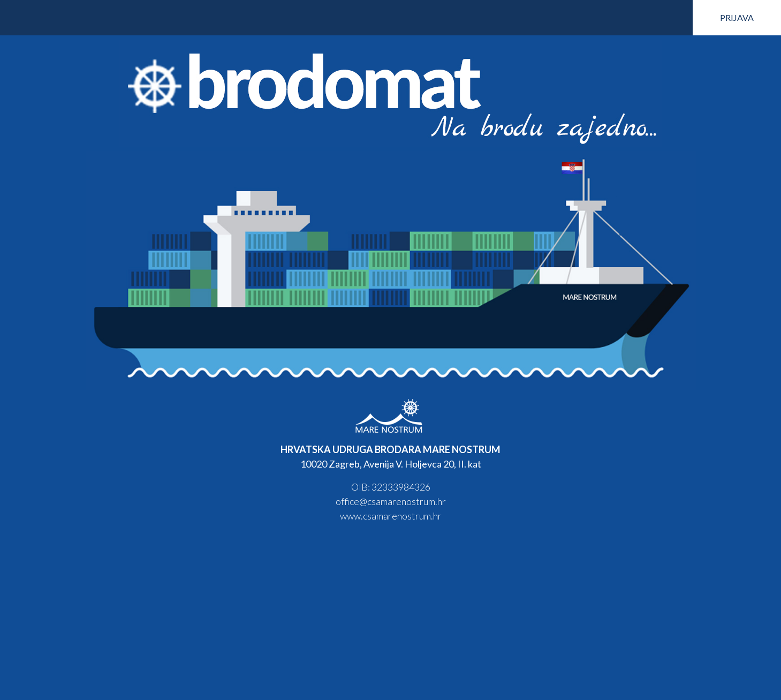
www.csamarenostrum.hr (391, 516)
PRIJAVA (737, 17)
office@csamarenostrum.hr (391, 501)
